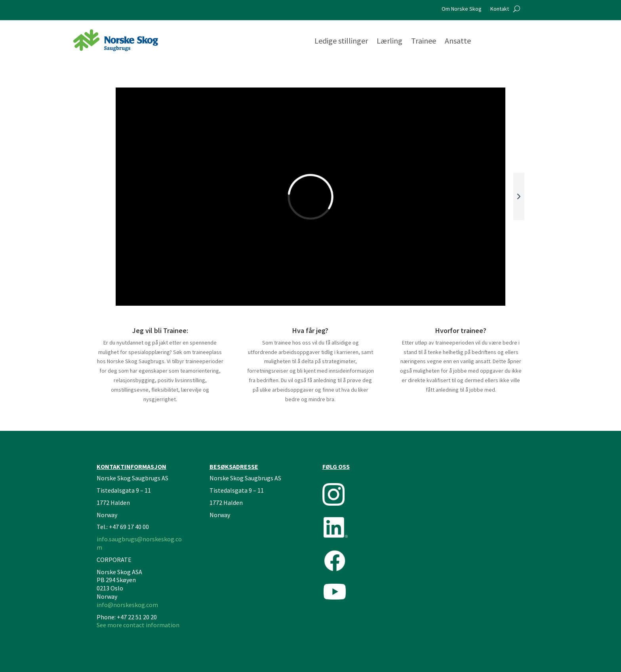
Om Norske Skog (462, 9)
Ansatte (458, 42)
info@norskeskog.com (127, 605)
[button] (519, 196)
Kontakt (500, 9)
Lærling (390, 42)
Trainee (424, 42)
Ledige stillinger (341, 42)
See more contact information (138, 625)
